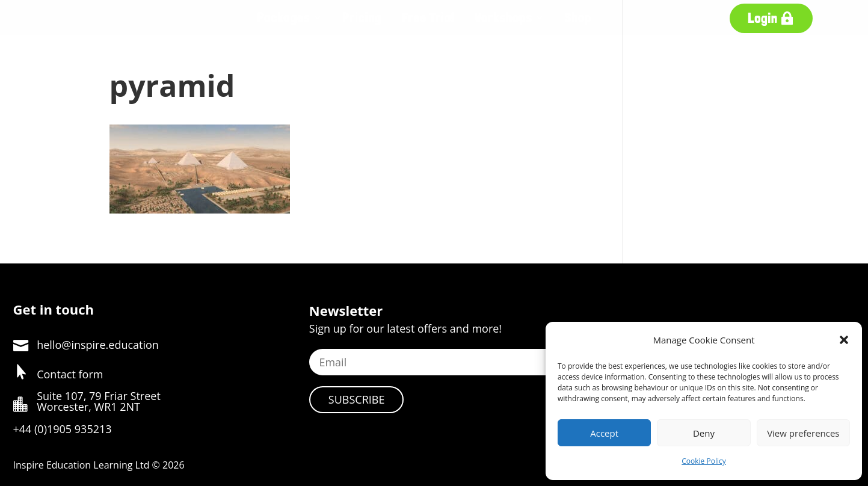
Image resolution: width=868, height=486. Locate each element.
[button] (844, 340)
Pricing (362, 17)
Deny (704, 433)
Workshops (503, 17)
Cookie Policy (703, 461)
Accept (604, 433)
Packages (284, 17)
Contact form (70, 374)
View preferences (803, 433)
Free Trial (428, 17)
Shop (578, 17)
